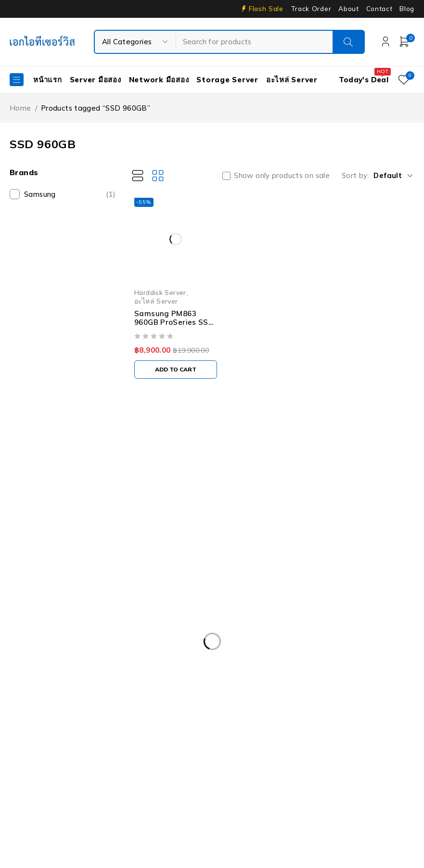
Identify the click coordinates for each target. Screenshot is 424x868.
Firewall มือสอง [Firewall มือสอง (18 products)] (144, 705)
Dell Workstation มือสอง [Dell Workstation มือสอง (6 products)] (58, 705)
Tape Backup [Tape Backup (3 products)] (261, 784)
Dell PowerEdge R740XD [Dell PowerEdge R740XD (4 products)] (256, 666)
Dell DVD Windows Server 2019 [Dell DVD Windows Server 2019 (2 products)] (271, 607)
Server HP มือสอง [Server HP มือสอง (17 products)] (319, 765)
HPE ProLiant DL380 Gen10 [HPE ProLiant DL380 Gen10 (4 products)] (229, 725)
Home (20, 108)
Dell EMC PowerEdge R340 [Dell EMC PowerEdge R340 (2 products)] (62, 626)
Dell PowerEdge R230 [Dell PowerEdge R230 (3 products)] (274, 626)
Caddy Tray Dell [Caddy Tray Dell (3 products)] (104, 607)
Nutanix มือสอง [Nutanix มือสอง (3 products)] (43, 765)
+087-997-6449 (44, 519)
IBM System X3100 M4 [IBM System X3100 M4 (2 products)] (251, 745)
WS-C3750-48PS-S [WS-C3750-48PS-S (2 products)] (137, 804)
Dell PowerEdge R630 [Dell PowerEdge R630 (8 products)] (268, 646)
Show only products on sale (282, 176)
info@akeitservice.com (49, 505)
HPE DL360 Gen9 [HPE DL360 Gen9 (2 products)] (134, 725)
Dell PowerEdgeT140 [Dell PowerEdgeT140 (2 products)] (144, 686)
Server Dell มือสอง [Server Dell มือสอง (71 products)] (239, 765)
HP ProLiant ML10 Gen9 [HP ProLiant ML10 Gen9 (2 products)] (335, 725)
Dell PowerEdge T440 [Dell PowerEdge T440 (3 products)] (332, 686)
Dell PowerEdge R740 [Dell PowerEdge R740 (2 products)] (158, 666)
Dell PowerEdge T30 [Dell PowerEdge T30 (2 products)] (52, 686)
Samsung (70, 194)
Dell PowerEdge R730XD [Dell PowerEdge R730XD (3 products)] (59, 666)
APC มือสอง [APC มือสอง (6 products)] (37, 607)
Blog (407, 9)
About (348, 9)
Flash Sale (266, 9)
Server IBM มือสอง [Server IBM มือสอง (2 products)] (48, 784)
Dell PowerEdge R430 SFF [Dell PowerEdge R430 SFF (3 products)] (61, 646)
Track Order (311, 9)
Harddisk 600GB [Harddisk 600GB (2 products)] (351, 705)
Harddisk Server (160, 292)
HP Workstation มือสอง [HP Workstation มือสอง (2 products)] (57, 745)
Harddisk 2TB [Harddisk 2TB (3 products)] (280, 705)
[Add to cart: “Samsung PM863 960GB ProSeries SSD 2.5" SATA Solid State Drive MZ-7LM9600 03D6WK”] (176, 370)
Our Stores (43, 491)
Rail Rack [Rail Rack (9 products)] (105, 765)
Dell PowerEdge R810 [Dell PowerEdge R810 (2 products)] (355, 666)
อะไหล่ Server (156, 301)
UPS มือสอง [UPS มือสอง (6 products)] (324, 784)
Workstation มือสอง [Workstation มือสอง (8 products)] (51, 804)
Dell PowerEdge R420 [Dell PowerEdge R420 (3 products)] (368, 626)
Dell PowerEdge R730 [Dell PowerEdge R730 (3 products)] (362, 646)
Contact (379, 9)
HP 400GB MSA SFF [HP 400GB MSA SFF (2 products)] (51, 725)
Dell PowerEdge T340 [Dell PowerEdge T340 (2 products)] (237, 686)
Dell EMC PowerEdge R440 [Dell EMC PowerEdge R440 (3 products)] (173, 626)
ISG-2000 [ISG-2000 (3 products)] (326, 745)
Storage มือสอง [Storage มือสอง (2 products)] (192, 784)
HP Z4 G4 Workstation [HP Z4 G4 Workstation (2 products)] (155, 745)
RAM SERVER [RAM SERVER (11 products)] (165, 765)
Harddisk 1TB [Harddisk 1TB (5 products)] (213, 705)
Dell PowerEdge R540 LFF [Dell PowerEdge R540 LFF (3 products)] (168, 646)
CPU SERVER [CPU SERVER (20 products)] (174, 607)
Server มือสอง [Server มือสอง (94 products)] (122, 784)
